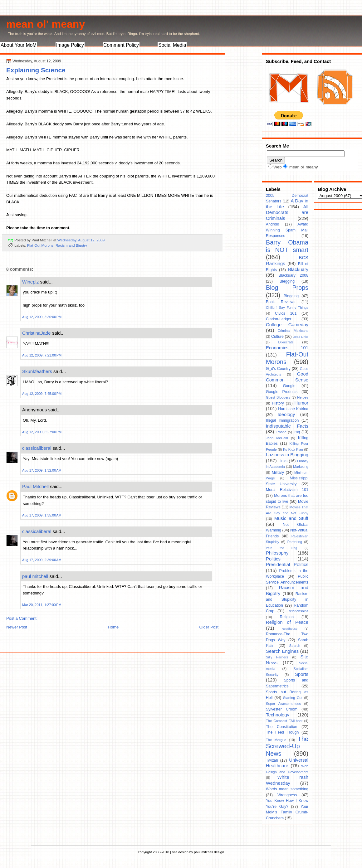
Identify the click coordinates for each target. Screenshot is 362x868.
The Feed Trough (282, 732)
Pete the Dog (281, 548)
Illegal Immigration (282, 420)
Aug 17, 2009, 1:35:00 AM (42, 515)
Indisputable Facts (287, 426)
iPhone (281, 432)
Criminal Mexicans (293, 331)
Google (289, 386)
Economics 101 (287, 348)
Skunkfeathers (37, 371)
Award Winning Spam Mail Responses (287, 230)
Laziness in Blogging (287, 455)
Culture (277, 337)
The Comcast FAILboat (284, 721)
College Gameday (287, 325)
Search (295, 646)
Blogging (291, 296)
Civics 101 (286, 313)
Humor (301, 403)
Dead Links (301, 337)
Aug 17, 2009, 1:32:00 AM (42, 470)
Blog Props (287, 288)
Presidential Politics (287, 565)
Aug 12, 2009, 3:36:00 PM (42, 317)
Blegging (287, 281)
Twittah (272, 760)
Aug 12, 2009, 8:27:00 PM (42, 432)
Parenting (295, 542)
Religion (287, 617)
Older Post (209, 627)
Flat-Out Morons (40, 245)
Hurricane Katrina (293, 409)
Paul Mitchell (35, 486)
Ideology (286, 415)
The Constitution (281, 727)
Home (113, 627)
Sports (302, 674)
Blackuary (298, 269)
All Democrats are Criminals (287, 213)
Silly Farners (277, 657)
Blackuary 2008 (294, 275)
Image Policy (70, 45)
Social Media (172, 45)
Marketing (301, 467)
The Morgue (276, 740)
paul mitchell (35, 576)
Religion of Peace (287, 622)
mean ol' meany (46, 24)
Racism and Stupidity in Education (287, 600)
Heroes (303, 397)
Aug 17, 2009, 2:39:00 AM (42, 560)
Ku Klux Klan (293, 449)
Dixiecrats (286, 342)
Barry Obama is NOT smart (287, 246)
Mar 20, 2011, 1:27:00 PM (42, 605)
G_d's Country (278, 369)
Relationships (298, 611)
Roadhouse (290, 629)
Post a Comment (21, 618)
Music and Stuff (291, 518)
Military (278, 473)
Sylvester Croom (282, 709)
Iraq (297, 432)
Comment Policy (121, 45)
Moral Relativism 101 (287, 490)
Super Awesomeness (283, 704)
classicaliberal (37, 448)
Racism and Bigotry (71, 245)
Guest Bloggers (278, 397)
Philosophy (277, 553)
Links (283, 461)
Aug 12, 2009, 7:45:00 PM (42, 394)
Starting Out (293, 698)
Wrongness (287, 795)
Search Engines (282, 651)
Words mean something (287, 789)
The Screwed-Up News (287, 746)
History (278, 403)
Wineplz (30, 282)
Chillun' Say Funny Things (287, 308)
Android (273, 224)
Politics (273, 559)
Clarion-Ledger (279, 319)
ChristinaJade (37, 333)
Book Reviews (281, 302)
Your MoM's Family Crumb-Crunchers (287, 812)
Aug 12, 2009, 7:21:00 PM (42, 355)
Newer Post (17, 627)
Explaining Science (36, 70)
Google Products (282, 392)
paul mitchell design (209, 852)
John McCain (277, 438)
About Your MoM (19, 45)
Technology (278, 715)
